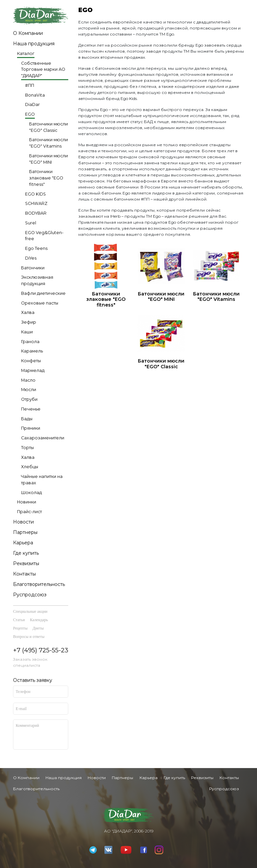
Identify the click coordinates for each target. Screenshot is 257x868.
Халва (28, 312)
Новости (23, 522)
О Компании (28, 33)
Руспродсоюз (30, 595)
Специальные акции (30, 611)
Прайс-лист (29, 512)
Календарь (39, 620)
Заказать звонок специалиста (30, 662)
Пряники (31, 428)
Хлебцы (30, 467)
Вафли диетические (43, 293)
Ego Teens (36, 248)
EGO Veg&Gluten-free (44, 236)
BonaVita (35, 95)
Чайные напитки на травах (42, 480)
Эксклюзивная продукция (37, 280)
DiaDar (32, 104)
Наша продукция (34, 44)
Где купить (26, 553)
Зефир (29, 322)
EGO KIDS (35, 194)
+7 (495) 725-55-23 (41, 650)
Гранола (30, 342)
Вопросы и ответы (29, 637)
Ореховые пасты (40, 303)
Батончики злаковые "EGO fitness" (46, 178)
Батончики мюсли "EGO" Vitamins (49, 143)
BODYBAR (36, 213)
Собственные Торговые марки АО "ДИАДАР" (43, 70)
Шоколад (31, 493)
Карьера (23, 543)
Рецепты (20, 628)
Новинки (27, 502)
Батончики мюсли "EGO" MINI (49, 159)
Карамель (32, 351)
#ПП (30, 85)
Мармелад (33, 370)
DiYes (31, 258)
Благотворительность (39, 584)
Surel (31, 223)
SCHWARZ (36, 203)
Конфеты (31, 361)
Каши (27, 332)
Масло (28, 380)
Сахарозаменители (43, 438)
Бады (27, 419)
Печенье (31, 409)
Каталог (26, 53)
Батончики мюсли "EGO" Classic (49, 127)
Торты (27, 448)
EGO (30, 114)
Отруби (29, 399)
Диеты (38, 628)
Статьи (19, 620)
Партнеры (25, 532)
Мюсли (29, 390)
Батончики (33, 268)
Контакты (24, 574)
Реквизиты (26, 563)
